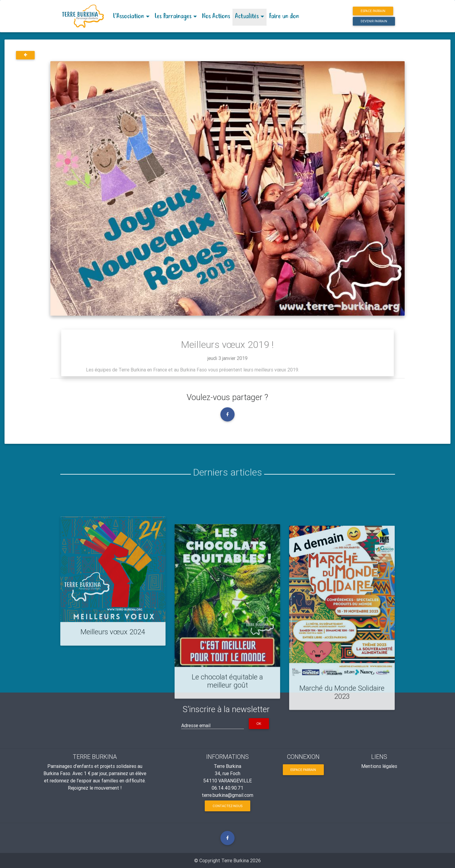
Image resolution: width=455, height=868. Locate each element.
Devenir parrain (374, 21)
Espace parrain (373, 11)
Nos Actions (216, 16)
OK (259, 724)
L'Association (128, 16)
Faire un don (284, 16)
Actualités (247, 16)
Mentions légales (379, 766)
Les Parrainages (173, 16)
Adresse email (196, 725)
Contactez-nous (228, 806)
